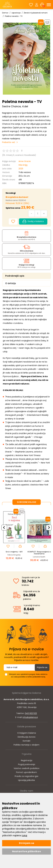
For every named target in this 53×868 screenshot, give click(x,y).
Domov (5, 13)
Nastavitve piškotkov (27, 851)
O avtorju (11, 283)
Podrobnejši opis (15, 276)
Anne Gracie (25, 161)
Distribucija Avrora (26, 737)
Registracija (27, 760)
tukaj (24, 836)
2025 (21, 169)
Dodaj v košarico (33, 221)
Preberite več (9, 142)
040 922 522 (31, 713)
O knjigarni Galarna (27, 733)
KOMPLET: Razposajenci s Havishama (39, 553)
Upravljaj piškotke (26, 780)
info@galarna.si (30, 717)
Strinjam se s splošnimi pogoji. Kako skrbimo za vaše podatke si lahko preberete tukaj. (28, 675)
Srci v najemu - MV (14, 552)
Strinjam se (27, 843)
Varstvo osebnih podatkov (27, 768)
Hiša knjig (23, 165)
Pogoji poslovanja (27, 764)
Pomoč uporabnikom (26, 772)
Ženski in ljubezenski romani (36, 13)
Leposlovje (16, 13)
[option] (14, 536)
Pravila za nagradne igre (26, 776)
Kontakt (27, 741)
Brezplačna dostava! (17, 197)
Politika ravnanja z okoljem (26, 745)
